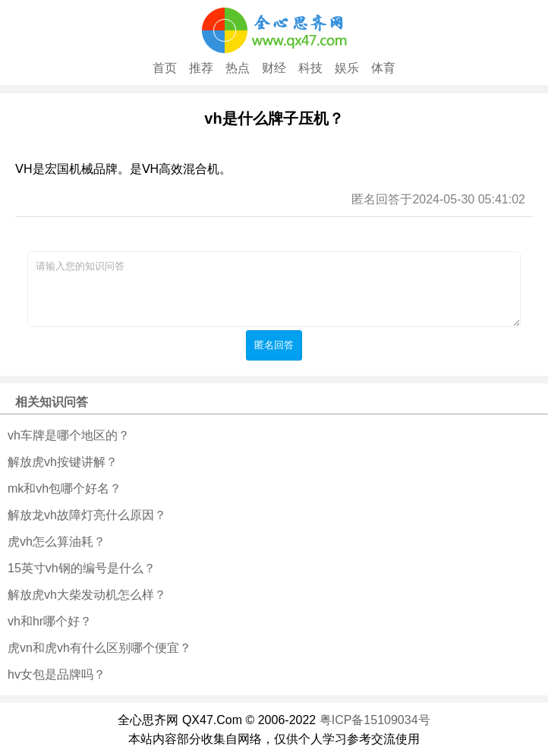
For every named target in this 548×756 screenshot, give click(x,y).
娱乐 (347, 68)
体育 (383, 68)
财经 (274, 68)
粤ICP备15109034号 (375, 720)
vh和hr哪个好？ (50, 621)
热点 (238, 68)
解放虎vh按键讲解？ (63, 462)
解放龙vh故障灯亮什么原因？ (87, 515)
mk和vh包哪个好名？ (65, 488)
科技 (310, 68)
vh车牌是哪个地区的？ (69, 435)
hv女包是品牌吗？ (57, 674)
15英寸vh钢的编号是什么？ (82, 568)
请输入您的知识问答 (274, 289)
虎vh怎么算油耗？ (57, 542)
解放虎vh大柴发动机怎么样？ (87, 595)
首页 (165, 68)
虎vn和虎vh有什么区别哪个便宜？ (99, 648)
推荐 (201, 68)
